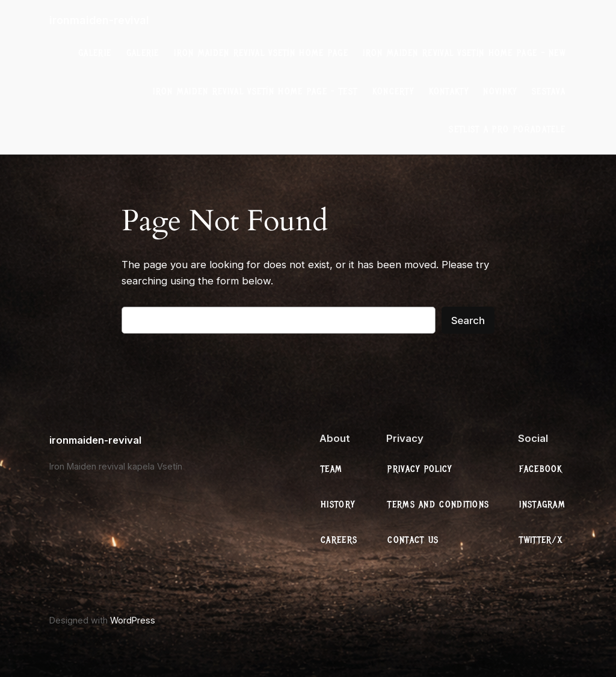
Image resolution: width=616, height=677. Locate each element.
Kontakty (449, 91)
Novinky (500, 91)
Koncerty (393, 91)
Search (468, 320)
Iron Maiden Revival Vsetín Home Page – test (255, 91)
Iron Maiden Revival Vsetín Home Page (261, 53)
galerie (95, 53)
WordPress (133, 620)
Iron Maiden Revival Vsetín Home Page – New (464, 53)
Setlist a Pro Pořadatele (507, 129)
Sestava (549, 91)
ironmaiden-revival (99, 20)
